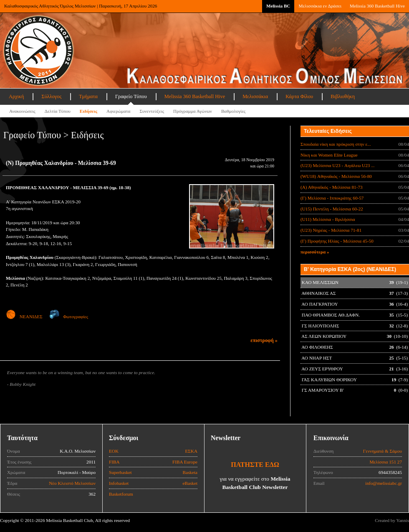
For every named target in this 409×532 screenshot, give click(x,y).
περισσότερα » (315, 252)
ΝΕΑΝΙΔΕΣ (24, 317)
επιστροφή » (264, 340)
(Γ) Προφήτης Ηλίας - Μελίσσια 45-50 (337, 241)
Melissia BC (278, 6)
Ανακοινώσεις (22, 111)
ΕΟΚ (114, 451)
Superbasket (120, 472)
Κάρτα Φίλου (299, 96)
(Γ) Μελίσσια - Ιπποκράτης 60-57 (332, 198)
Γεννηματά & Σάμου (382, 451)
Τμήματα (88, 96)
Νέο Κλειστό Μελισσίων (72, 483)
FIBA (114, 462)
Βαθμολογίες (233, 111)
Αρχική (16, 96)
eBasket (190, 483)
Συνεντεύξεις (152, 111)
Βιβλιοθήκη (343, 96)
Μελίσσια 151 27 (386, 462)
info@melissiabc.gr (384, 483)
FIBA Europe (185, 462)
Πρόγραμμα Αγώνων (193, 111)
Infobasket (119, 483)
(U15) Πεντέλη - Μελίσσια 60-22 (332, 209)
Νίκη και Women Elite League (329, 155)
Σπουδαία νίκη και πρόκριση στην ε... (336, 144)
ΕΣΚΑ (191, 451)
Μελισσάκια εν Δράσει (320, 6)
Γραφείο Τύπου (131, 96)
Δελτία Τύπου (58, 111)
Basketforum (121, 494)
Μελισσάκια (255, 96)
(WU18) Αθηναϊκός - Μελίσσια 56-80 (336, 176)
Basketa (190, 472)
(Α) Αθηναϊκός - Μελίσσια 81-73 (332, 187)
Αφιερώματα (118, 111)
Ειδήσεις (88, 111)
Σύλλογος (51, 96)
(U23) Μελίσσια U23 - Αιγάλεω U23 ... (338, 165)
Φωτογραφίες (69, 317)
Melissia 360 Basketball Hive (377, 6)
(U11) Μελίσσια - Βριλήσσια (328, 219)
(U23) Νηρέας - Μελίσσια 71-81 (331, 230)
